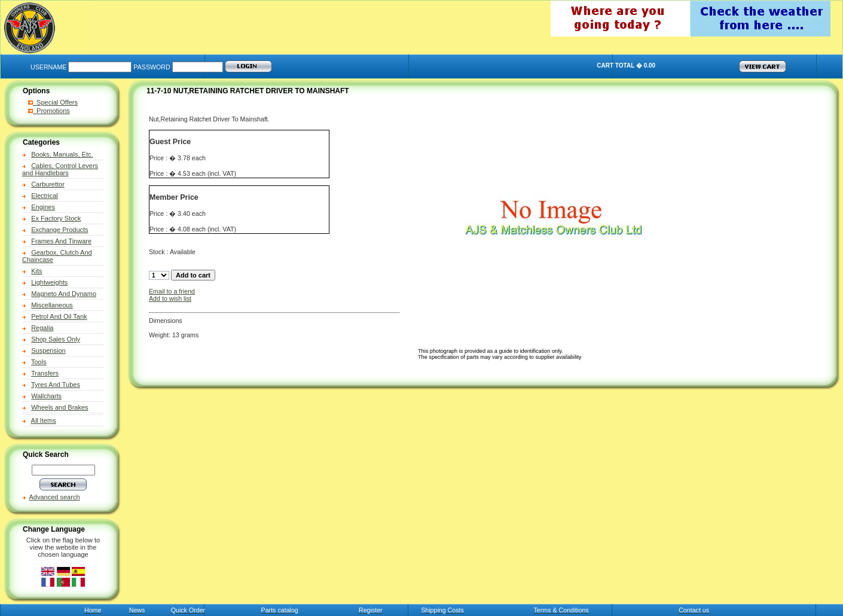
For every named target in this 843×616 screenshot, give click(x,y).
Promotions (49, 111)
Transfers (45, 373)
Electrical (45, 196)
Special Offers (53, 102)
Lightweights (49, 282)
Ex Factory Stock (56, 218)
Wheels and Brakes (59, 407)
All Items (44, 420)
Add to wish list (170, 298)
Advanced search (55, 497)
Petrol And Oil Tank (59, 316)
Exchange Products (59, 230)
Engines (43, 207)
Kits (36, 271)
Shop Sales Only (56, 339)
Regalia (42, 328)
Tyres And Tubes (56, 385)
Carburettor (48, 184)
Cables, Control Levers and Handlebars (60, 169)
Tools (39, 362)
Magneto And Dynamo (64, 294)
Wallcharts (46, 396)
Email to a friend (172, 291)
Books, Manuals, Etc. (62, 154)
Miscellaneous (52, 305)
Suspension (48, 350)
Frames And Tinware (61, 241)
